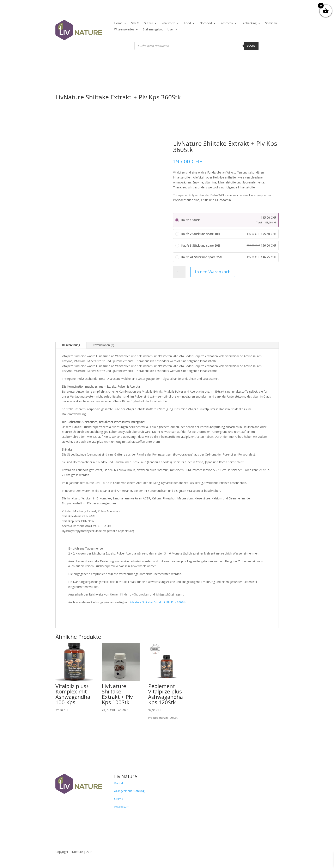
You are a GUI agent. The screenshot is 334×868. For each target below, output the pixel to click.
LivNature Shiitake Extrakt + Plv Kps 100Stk (157, 602)
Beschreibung (71, 345)
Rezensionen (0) (103, 345)
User (171, 30)
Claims (119, 799)
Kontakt (119, 783)
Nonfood (206, 23)
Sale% (135, 23)
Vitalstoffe (168, 23)
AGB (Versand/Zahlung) (130, 791)
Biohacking (249, 23)
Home (118, 23)
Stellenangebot (153, 30)
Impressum (122, 807)
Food (187, 23)
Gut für (148, 23)
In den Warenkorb (213, 272)
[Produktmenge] (179, 272)
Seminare (271, 23)
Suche (251, 46)
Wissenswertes (124, 30)
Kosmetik (227, 23)
